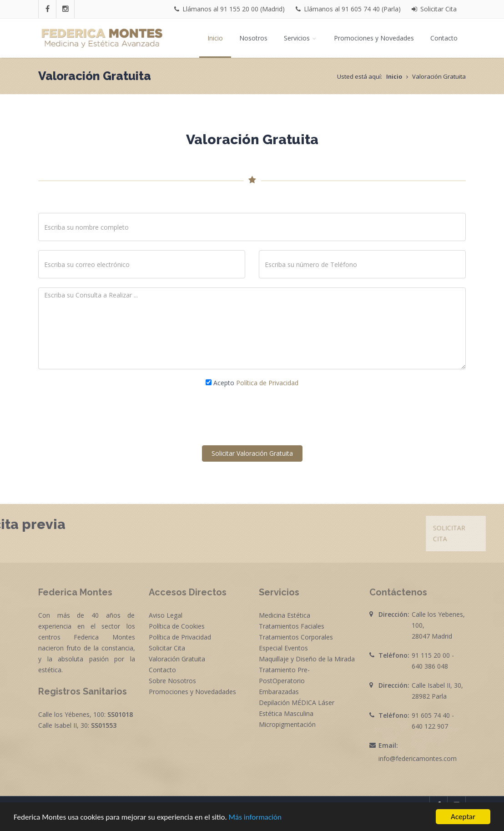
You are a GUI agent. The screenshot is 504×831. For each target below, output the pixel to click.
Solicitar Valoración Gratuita (252, 453)
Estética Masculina (286, 713)
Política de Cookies (177, 626)
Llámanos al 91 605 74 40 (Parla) (348, 9)
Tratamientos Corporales (296, 637)
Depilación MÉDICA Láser (297, 703)
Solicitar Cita (434, 9)
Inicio (215, 38)
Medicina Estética (285, 615)
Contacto (444, 38)
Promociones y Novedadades (192, 692)
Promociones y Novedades (374, 38)
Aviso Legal (166, 615)
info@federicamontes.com (418, 758)
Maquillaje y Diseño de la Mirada (307, 659)
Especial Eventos (283, 648)
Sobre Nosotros (172, 681)
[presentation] (252, 417)
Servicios (301, 38)
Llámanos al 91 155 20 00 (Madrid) (229, 9)
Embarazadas (279, 692)
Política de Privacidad (267, 383)
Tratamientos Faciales (292, 626)
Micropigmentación (287, 724)
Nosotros (253, 38)
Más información (255, 818)
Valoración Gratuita (177, 659)
